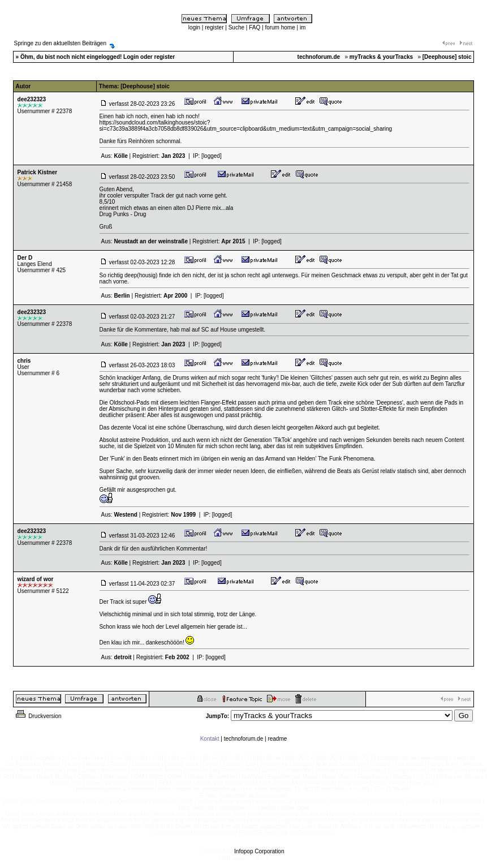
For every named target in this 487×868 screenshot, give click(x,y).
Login (131, 57)
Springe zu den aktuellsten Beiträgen (60, 43)
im (303, 27)
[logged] (212, 156)
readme (277, 739)
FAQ (255, 27)
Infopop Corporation (259, 851)
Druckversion (38, 716)
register (214, 27)
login (194, 27)
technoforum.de (244, 739)
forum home (280, 27)
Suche (236, 27)
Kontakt (210, 739)
